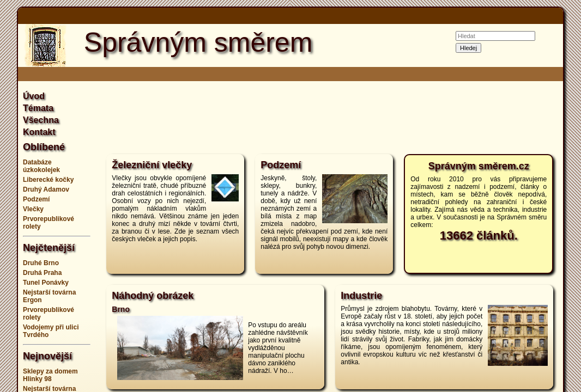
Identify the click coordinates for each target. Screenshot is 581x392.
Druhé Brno (41, 263)
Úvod (34, 96)
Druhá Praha (42, 273)
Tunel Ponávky (46, 283)
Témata (38, 108)
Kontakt (39, 132)
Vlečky (33, 209)
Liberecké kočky (48, 180)
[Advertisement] (330, 117)
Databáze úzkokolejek (41, 166)
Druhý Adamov (46, 189)
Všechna (41, 120)
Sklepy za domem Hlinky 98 (50, 375)
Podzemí (36, 199)
